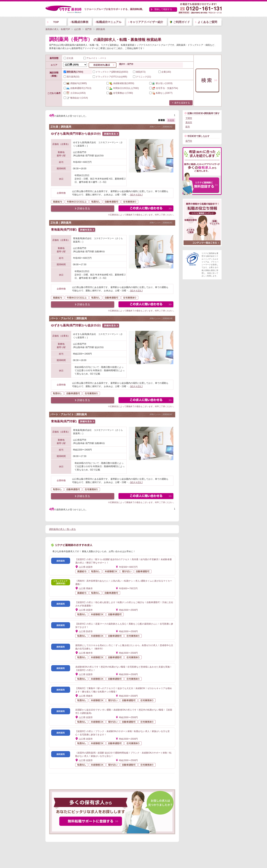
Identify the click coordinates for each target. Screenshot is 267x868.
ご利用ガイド (182, 22)
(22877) (161, 93)
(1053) (75, 93)
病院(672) (139, 72)
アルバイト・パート (95, 58)
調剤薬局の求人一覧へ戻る (62, 529)
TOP (56, 22)
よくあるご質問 (207, 22)
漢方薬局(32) (71, 77)
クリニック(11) (142, 77)
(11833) (161, 83)
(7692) (123, 88)
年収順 (171, 120)
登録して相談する (163, 9)
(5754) (164, 88)
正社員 (68, 58)
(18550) (120, 83)
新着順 (161, 120)
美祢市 (189, 122)
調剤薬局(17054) (73, 72)
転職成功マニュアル (109, 22)
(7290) (120, 93)
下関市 (189, 118)
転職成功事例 (80, 22)
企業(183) (165, 72)
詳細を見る (84, 208)
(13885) (75, 83)
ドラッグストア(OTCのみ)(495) (110, 77)
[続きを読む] (136, 195)
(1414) (76, 98)
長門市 (189, 141)
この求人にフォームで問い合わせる (146, 209)
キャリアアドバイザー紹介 (146, 22)
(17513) (77, 88)
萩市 (188, 127)
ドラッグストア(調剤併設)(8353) (110, 72)
